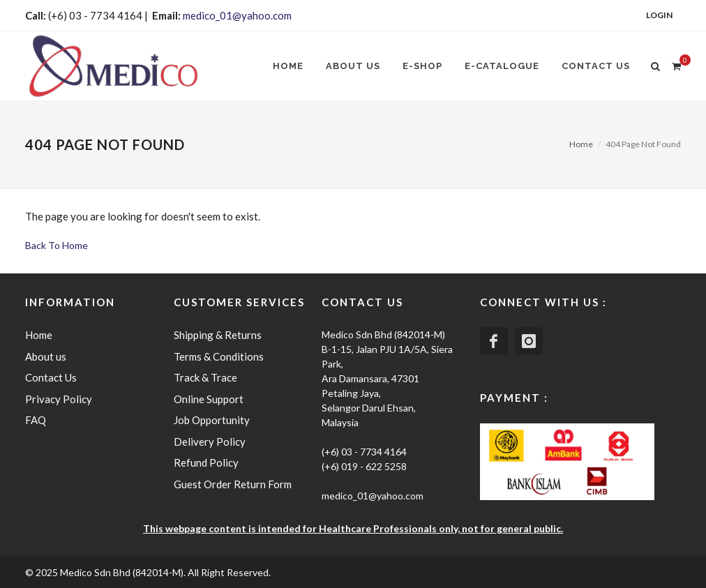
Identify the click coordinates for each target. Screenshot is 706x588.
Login (659, 15)
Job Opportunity (212, 420)
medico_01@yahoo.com (237, 15)
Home (288, 66)
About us (353, 66)
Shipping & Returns (218, 335)
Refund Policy (206, 462)
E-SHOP (422, 66)
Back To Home (57, 245)
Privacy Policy (59, 399)
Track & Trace (205, 377)
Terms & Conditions (219, 356)
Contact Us (596, 66)
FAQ (36, 420)
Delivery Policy (210, 442)
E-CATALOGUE (502, 66)
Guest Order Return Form (233, 484)
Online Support (209, 399)
